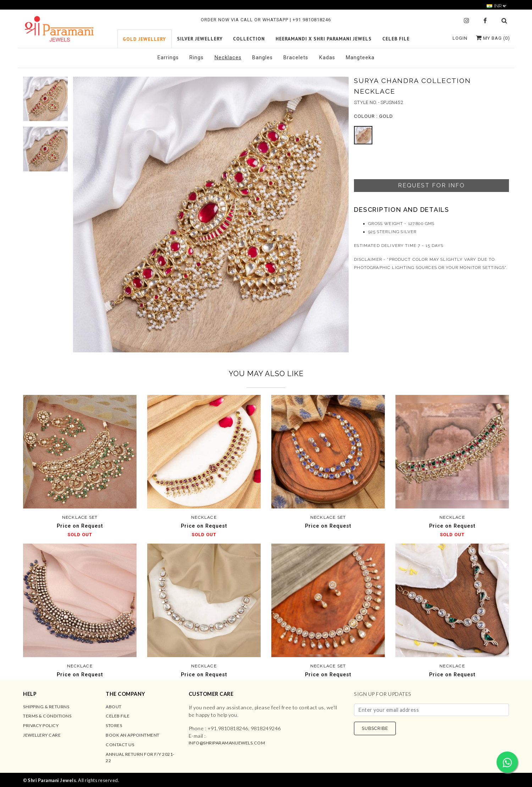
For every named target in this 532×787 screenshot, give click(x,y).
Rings (196, 58)
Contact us (120, 745)
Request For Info (431, 185)
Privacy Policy (41, 725)
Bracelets (296, 58)
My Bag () (493, 38)
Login (460, 38)
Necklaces (228, 58)
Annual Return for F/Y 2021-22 (140, 757)
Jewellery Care (42, 735)
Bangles (262, 58)
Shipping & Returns (46, 707)
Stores (114, 725)
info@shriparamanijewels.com (227, 743)
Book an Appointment (133, 735)
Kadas (327, 58)
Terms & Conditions (47, 716)
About (114, 707)
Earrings (168, 58)
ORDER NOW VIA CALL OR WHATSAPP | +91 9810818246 (266, 20)
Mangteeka (360, 58)
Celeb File (118, 716)
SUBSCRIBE (375, 728)
